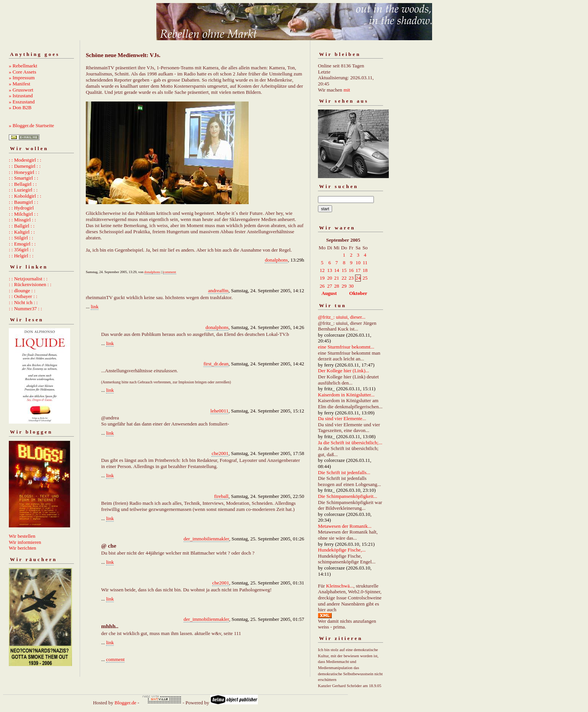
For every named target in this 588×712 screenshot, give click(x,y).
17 (358, 270)
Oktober (358, 293)
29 (344, 286)
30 (351, 286)
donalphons (276, 260)
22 (344, 278)
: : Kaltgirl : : (22, 232)
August (329, 293)
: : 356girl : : (21, 250)
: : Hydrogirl (21, 208)
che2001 (220, 453)
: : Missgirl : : (22, 220)
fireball (221, 496)
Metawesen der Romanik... (345, 526)
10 (358, 263)
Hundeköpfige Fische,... (342, 550)
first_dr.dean (216, 364)
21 (337, 278)
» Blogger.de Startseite (31, 125)
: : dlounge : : (22, 291)
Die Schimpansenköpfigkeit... (348, 496)
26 (322, 286)
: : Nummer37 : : (25, 309)
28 (337, 286)
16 (351, 270)
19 (322, 278)
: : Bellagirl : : (23, 184)
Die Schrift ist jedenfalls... (344, 472)
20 (330, 278)
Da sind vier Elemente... (342, 418)
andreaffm (218, 291)
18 (365, 270)
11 (365, 263)
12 (322, 270)
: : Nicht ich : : (23, 302)
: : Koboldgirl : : (25, 196)
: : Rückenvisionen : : (30, 284)
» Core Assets (23, 72)
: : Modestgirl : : (25, 160)
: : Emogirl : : (22, 244)
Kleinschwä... (340, 586)
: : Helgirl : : (21, 256)
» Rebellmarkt (23, 66)
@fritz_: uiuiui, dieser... (342, 317)
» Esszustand (22, 102)
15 (344, 270)
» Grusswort (21, 90)
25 (365, 278)
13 (330, 270)
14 (337, 270)
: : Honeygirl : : (24, 172)
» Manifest (20, 84)
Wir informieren (25, 542)
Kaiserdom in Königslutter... (346, 395)
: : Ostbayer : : (23, 296)
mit (347, 90)
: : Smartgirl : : (24, 178)
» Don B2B (20, 107)
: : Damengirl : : (25, 166)
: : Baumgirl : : (24, 202)
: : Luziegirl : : (23, 190)
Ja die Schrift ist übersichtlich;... (350, 443)
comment (170, 272)
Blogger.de (125, 703)
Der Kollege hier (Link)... (344, 371)
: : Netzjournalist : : (28, 279)
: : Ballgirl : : (22, 226)
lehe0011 (219, 411)
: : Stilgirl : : (21, 238)
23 (351, 278)
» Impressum (22, 78)
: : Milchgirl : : (24, 214)
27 (330, 286)
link (95, 307)
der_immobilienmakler (206, 539)
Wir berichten (22, 548)
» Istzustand (21, 96)
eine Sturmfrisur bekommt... (346, 347)
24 (358, 278)
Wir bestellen (22, 536)
